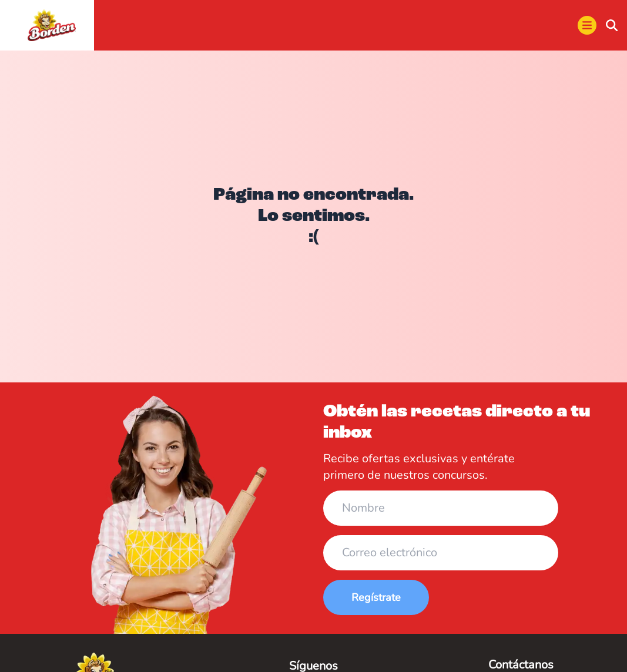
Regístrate (376, 597)
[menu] (587, 25)
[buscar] (612, 25)
